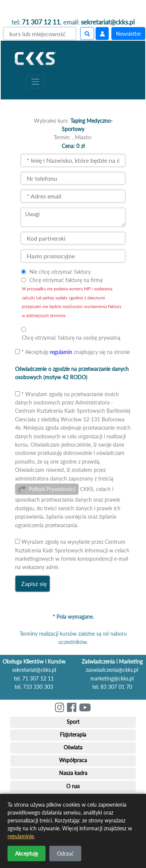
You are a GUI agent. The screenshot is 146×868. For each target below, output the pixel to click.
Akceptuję (27, 854)
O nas (73, 786)
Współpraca (73, 760)
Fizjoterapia (73, 735)
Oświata (73, 747)
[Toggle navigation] (35, 82)
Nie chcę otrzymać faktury (60, 272)
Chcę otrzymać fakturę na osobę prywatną (71, 338)
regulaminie (21, 836)
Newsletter (129, 34)
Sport (73, 722)
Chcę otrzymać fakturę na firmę (66, 280)
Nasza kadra (73, 773)
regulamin (61, 352)
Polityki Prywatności (52, 489)
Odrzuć (65, 854)
